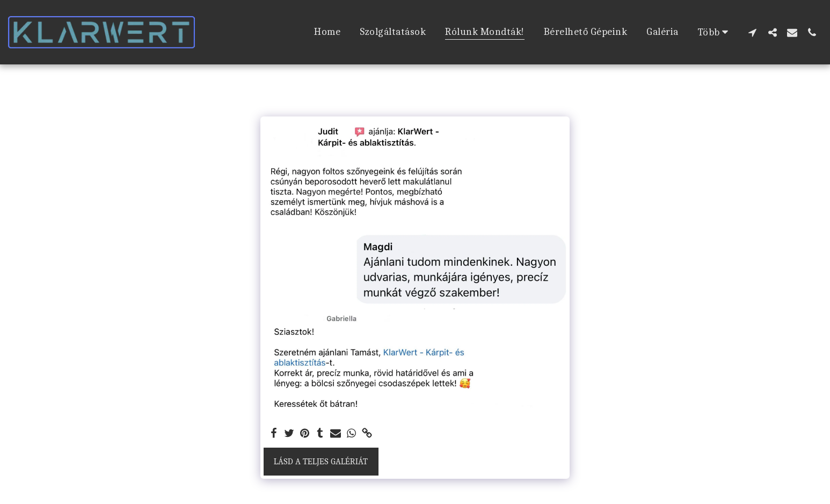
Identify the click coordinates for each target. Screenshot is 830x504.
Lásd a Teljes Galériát (321, 461)
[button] (752, 32)
